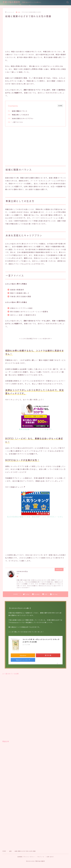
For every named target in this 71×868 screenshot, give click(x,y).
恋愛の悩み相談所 (11, 2)
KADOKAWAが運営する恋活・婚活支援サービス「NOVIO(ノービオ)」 (35, 517)
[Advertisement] (34, 34)
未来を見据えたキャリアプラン (23, 118)
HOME (4, 851)
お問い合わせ (50, 857)
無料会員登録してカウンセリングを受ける (35, 429)
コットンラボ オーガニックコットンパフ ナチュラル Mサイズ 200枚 (41, 641)
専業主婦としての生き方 (20, 115)
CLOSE (60, 106)
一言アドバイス (17, 122)
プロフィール (41, 857)
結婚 (18, 12)
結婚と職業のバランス (20, 111)
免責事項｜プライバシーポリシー (26, 857)
